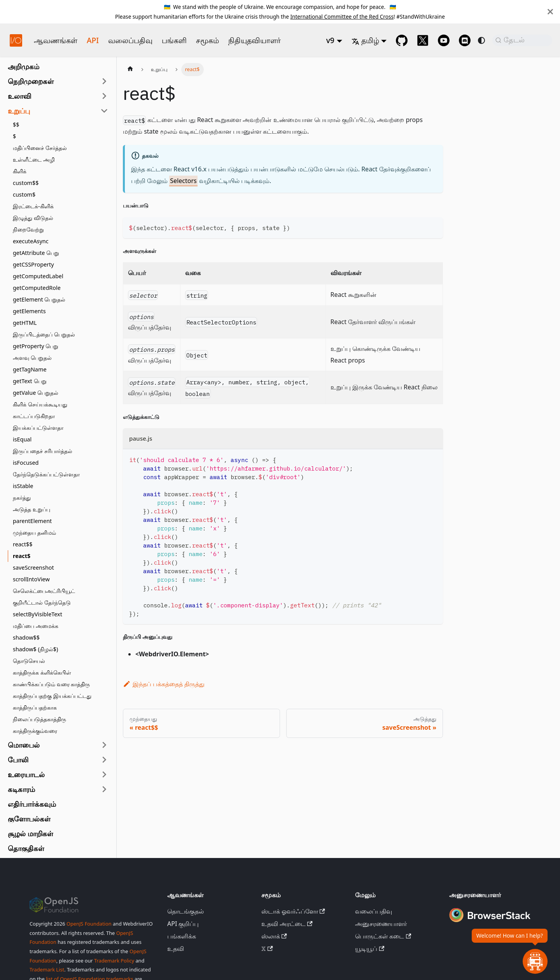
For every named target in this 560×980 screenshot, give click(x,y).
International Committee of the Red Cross (342, 17)
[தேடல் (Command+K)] (522, 40)
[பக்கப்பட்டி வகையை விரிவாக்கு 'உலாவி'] (104, 96)
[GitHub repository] (402, 40)
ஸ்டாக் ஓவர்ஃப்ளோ (293, 911)
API (93, 40)
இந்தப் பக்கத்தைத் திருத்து (164, 684)
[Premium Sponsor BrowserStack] (490, 923)
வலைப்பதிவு (130, 40)
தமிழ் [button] (365, 40)
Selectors (183, 181)
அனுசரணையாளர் (381, 924)
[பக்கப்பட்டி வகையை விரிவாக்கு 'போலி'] (104, 760)
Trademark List (47, 970)
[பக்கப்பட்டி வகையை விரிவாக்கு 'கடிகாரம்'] (104, 789)
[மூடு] (550, 12)
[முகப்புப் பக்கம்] (130, 70)
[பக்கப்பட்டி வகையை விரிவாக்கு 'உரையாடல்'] (104, 774)
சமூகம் (207, 40)
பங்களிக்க (182, 936)
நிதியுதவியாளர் (255, 40)
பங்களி (174, 40)
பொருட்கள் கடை (383, 936)
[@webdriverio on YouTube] (444, 40)
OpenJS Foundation (89, 924)
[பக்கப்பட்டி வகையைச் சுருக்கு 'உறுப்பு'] (104, 111)
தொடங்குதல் (185, 911)
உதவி (176, 949)
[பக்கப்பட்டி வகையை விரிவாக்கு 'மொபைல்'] (104, 745)
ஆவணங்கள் (56, 40)
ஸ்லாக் (274, 936)
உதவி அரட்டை (287, 924)
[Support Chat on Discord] (465, 40)
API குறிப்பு (183, 924)
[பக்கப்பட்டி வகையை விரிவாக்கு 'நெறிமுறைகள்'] (104, 81)
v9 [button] (330, 40)
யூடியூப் (370, 949)
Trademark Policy (114, 961)
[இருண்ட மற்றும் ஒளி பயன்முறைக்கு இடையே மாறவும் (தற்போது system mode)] (481, 40)
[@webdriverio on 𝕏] (423, 40)
